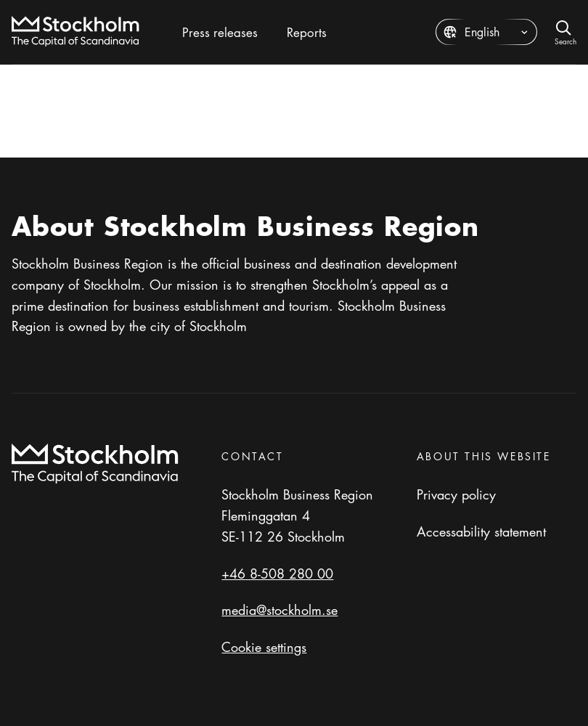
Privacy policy (456, 494)
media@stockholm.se (279, 610)
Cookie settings (264, 647)
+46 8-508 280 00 (277, 574)
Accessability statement (481, 531)
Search (565, 40)
